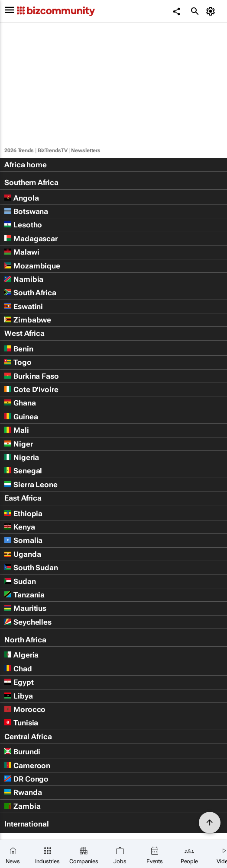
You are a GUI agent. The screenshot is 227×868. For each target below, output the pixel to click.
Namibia (24, 279)
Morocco (25, 709)
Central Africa (28, 737)
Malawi (22, 252)
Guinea (21, 417)
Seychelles (28, 622)
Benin (19, 349)
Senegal (23, 471)
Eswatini (24, 306)
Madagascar (31, 239)
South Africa (30, 293)
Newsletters (86, 150)
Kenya (20, 527)
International (27, 824)
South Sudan (31, 568)
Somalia (23, 540)
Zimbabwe (28, 320)
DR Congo (26, 779)
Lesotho (23, 225)
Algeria (21, 655)
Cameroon (27, 766)
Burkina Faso (32, 376)
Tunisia (21, 723)
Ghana (20, 403)
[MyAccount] (212, 11)
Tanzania (24, 595)
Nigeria (22, 457)
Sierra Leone (31, 485)
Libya (19, 696)
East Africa (23, 498)
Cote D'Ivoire (31, 389)
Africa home (26, 165)
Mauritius (25, 608)
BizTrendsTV (53, 150)
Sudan (20, 581)
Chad (18, 669)
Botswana (26, 211)
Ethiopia (23, 514)
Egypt (19, 682)
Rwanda (23, 792)
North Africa (25, 640)
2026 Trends (19, 150)
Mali (17, 430)
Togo (18, 362)
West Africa (24, 333)
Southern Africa (31, 182)
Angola (21, 198)
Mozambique (32, 266)
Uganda (23, 554)
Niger (19, 444)
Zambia (22, 806)
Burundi (22, 752)
